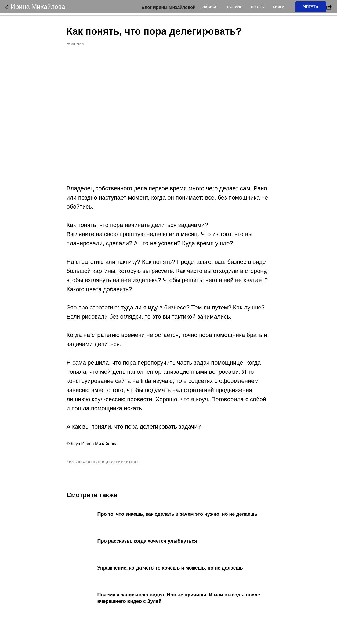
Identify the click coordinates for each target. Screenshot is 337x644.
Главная (209, 7)
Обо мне (234, 7)
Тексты (258, 7)
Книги (279, 7)
